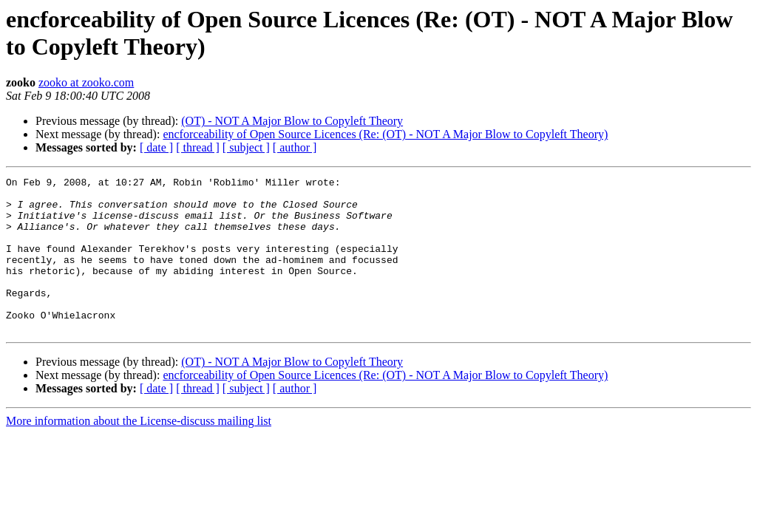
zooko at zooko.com (86, 82)
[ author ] (295, 147)
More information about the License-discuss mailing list (139, 452)
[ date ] (156, 147)
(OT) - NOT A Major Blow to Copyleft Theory (292, 121)
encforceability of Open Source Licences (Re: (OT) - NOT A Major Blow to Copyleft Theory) (385, 134)
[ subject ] (246, 147)
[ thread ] (198, 147)
